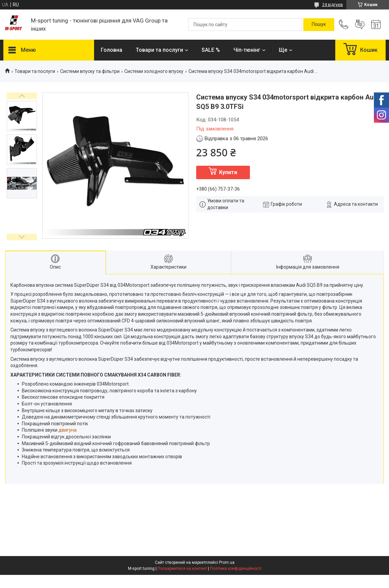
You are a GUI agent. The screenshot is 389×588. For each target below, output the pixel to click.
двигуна (68, 430)
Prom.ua (227, 562)
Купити (228, 172)
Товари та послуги (159, 50)
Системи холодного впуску (154, 71)
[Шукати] (319, 25)
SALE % (211, 50)
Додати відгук (360, 25)
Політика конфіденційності (236, 569)
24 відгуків (333, 5)
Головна (112, 50)
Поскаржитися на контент (182, 569)
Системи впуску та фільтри (90, 71)
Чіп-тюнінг (247, 50)
